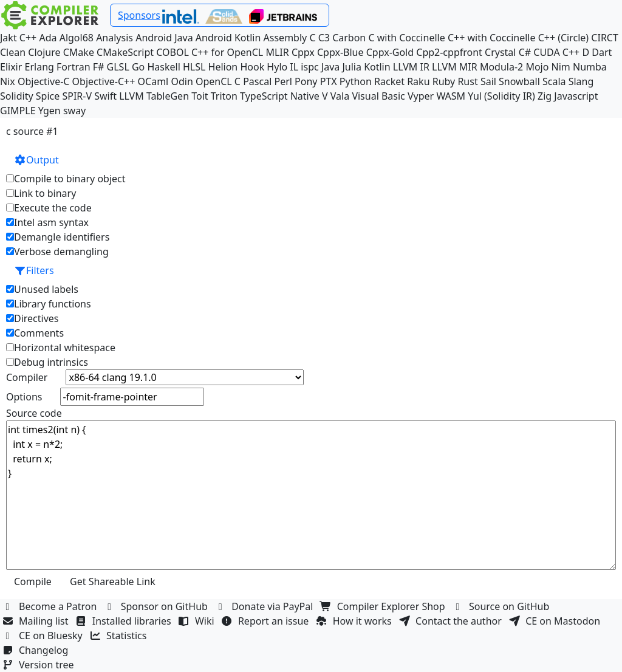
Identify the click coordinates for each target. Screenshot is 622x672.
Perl (283, 81)
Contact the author (452, 621)
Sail (488, 81)
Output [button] (36, 160)
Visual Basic (378, 96)
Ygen (50, 111)
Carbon (349, 38)
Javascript (576, 96)
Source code (34, 413)
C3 (324, 38)
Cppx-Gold (390, 52)
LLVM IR (411, 67)
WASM (451, 96)
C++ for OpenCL (227, 52)
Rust (467, 81)
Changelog (37, 650)
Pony (306, 81)
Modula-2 (501, 67)
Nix (8, 81)
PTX (329, 81)
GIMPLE (18, 111)
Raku (418, 81)
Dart (602, 52)
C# (525, 52)
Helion (223, 67)
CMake (79, 52)
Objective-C (44, 81)
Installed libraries (125, 621)
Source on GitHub (502, 606)
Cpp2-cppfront (449, 52)
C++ (28, 38)
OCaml (153, 81)
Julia (352, 67)
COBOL (173, 52)
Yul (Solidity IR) (501, 96)
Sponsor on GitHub (158, 606)
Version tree (39, 665)
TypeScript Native (280, 96)
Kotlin (377, 67)
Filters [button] (34, 270)
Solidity (17, 96)
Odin (182, 81)
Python (356, 81)
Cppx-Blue (340, 52)
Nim (561, 67)
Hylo (277, 67)
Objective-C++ (104, 81)
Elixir (11, 67)
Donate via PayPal (265, 606)
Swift (105, 96)
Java (330, 67)
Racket (389, 81)
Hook (252, 67)
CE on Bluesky (44, 636)
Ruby (444, 81)
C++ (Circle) (564, 38)
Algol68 (77, 38)
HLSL (194, 67)
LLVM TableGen (154, 96)
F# (99, 67)
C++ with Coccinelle (492, 38)
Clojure (44, 52)
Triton (224, 96)
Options (24, 397)
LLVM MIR (455, 67)
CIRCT (605, 38)
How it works (355, 621)
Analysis (114, 38)
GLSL (118, 67)
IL (294, 67)
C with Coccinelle (406, 38)
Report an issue (267, 621)
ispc (309, 67)
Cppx (303, 52)
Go (138, 67)
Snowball (519, 81)
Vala (340, 96)
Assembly (285, 38)
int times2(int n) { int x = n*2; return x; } (311, 495)
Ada (48, 38)
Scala (554, 81)
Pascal (257, 81)
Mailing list (37, 621)
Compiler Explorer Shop (384, 606)
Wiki (198, 621)
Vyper (421, 96)
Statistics (120, 636)
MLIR (277, 52)
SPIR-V (77, 96)
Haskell (163, 67)
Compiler (27, 377)
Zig (545, 96)
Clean (13, 52)
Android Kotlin (228, 38)
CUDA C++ (556, 52)
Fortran (73, 67)
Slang (581, 81)
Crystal (500, 52)
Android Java (164, 38)
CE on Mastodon (556, 621)
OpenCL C (218, 81)
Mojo (537, 67)
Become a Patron (51, 606)
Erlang (39, 67)
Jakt (9, 38)
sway (74, 111)
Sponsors (139, 15)
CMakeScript (125, 52)
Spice (48, 96)
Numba (590, 67)
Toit (200, 96)
